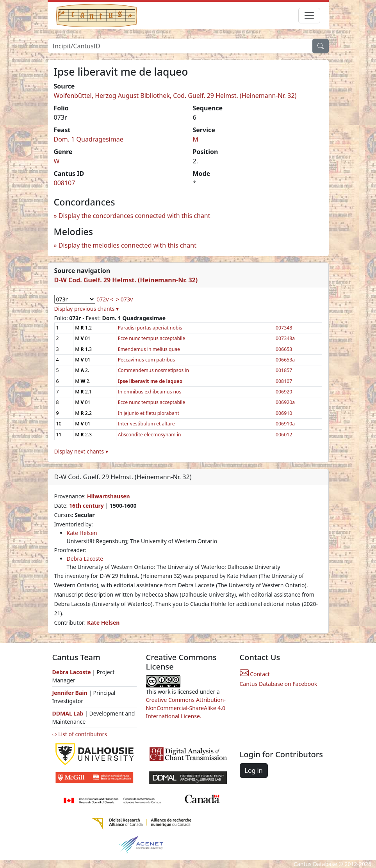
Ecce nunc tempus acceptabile (152, 338)
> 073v (124, 299)
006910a (285, 424)
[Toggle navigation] (309, 16)
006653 (284, 349)
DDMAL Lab (68, 713)
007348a (285, 338)
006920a (285, 402)
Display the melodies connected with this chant (127, 245)
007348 (284, 328)
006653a (285, 360)
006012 (284, 435)
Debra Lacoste (85, 559)
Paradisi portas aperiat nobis (150, 328)
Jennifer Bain (71, 693)
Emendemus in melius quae (149, 349)
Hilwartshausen (109, 496)
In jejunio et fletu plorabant (149, 413)
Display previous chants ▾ (87, 309)
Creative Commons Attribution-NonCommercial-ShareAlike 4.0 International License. (186, 708)
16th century (86, 506)
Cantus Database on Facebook (279, 684)
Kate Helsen (82, 533)
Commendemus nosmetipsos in (153, 370)
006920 (284, 392)
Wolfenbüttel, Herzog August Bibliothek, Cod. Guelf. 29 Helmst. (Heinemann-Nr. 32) (175, 96)
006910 (284, 413)
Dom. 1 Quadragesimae (89, 139)
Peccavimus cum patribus (147, 360)
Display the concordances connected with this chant (135, 216)
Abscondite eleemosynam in (150, 435)
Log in (254, 771)
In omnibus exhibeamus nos (150, 392)
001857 (284, 370)
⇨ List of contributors (80, 734)
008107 (65, 183)
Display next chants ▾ (81, 451)
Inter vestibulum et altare (146, 424)
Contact (255, 674)
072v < (105, 299)
